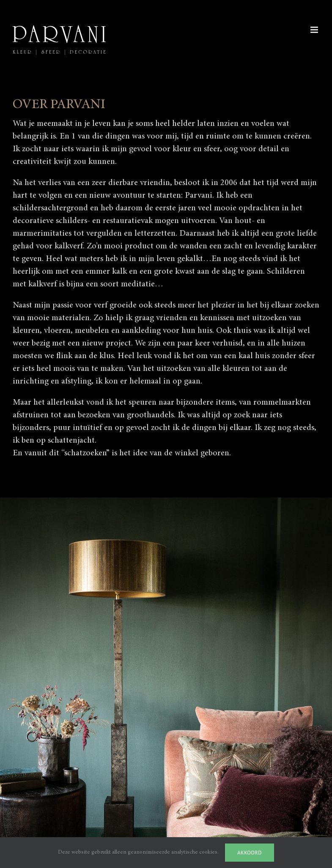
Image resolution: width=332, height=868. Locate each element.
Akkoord (250, 853)
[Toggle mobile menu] (315, 30)
